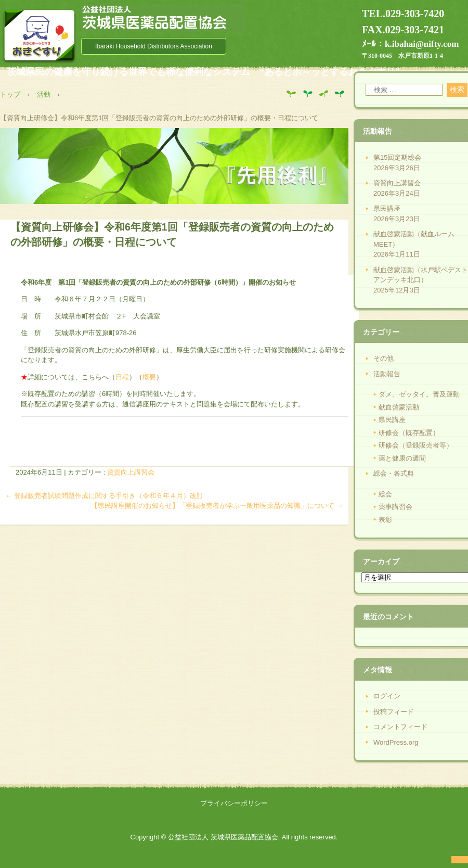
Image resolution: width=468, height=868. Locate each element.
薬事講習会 (395, 507)
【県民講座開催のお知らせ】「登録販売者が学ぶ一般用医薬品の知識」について (217, 506)
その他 (383, 358)
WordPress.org (396, 742)
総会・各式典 (394, 473)
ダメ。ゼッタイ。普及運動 (419, 394)
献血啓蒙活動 (399, 407)
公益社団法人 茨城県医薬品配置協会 (163, 18)
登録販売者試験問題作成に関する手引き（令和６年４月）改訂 (104, 496)
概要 (149, 377)
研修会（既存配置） (409, 433)
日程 (122, 377)
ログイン (387, 696)
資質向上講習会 (131, 472)
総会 (385, 494)
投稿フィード (394, 712)
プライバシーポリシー (234, 803)
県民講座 (387, 208)
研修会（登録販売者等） (416, 445)
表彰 (385, 520)
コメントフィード (400, 727)
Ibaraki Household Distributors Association (154, 46)
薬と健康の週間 (402, 458)
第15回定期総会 (397, 157)
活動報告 (387, 374)
